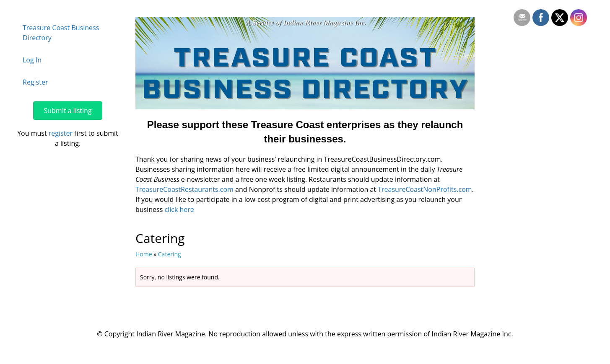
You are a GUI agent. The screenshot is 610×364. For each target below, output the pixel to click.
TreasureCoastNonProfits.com (425, 189)
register (61, 133)
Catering (170, 254)
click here (179, 209)
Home (144, 254)
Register (35, 82)
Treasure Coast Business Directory (61, 33)
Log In (32, 60)
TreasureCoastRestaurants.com (184, 189)
